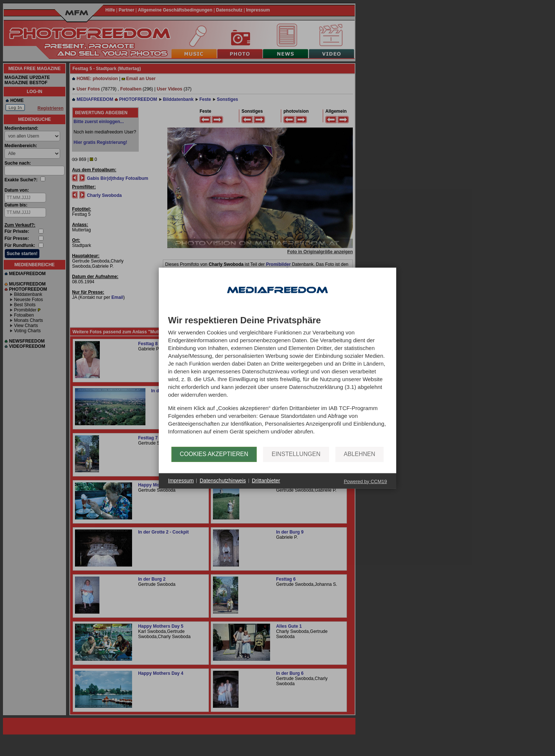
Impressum (181, 481)
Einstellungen (296, 454)
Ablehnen (360, 454)
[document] (277, 381)
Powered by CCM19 (365, 481)
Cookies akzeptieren (214, 454)
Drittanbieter (266, 481)
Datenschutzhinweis (223, 481)
